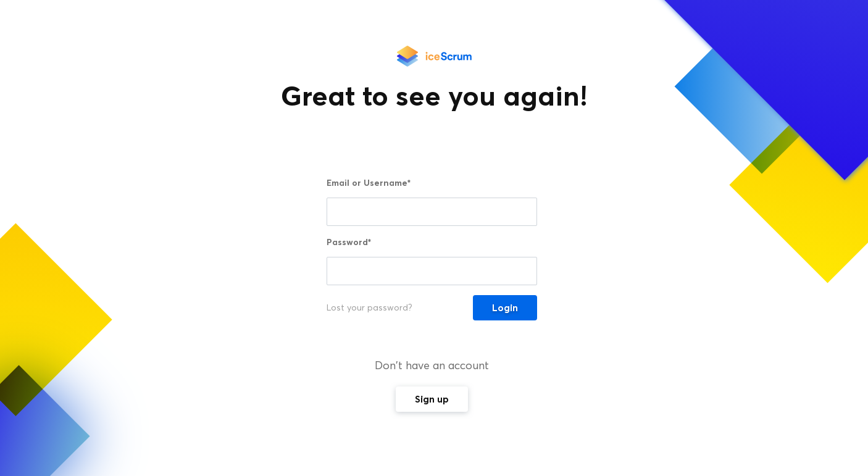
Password (349, 242)
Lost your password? (369, 308)
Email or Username (369, 183)
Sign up (432, 399)
